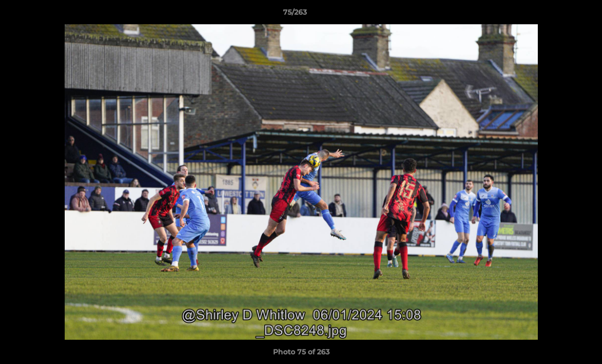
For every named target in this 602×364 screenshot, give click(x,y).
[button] (560, 15)
